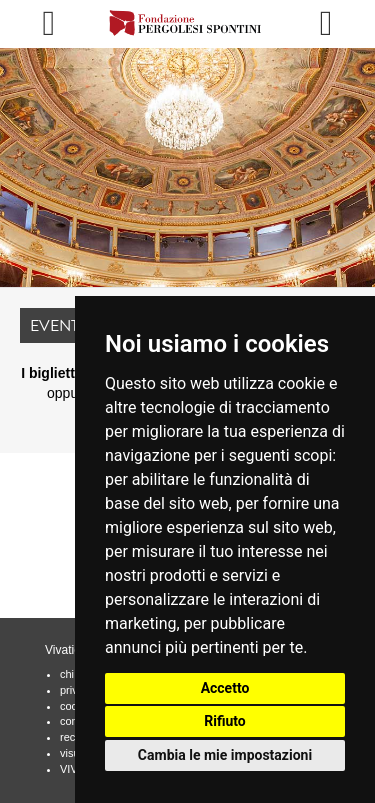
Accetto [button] (225, 688)
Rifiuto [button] (225, 721)
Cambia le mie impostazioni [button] (225, 755)
